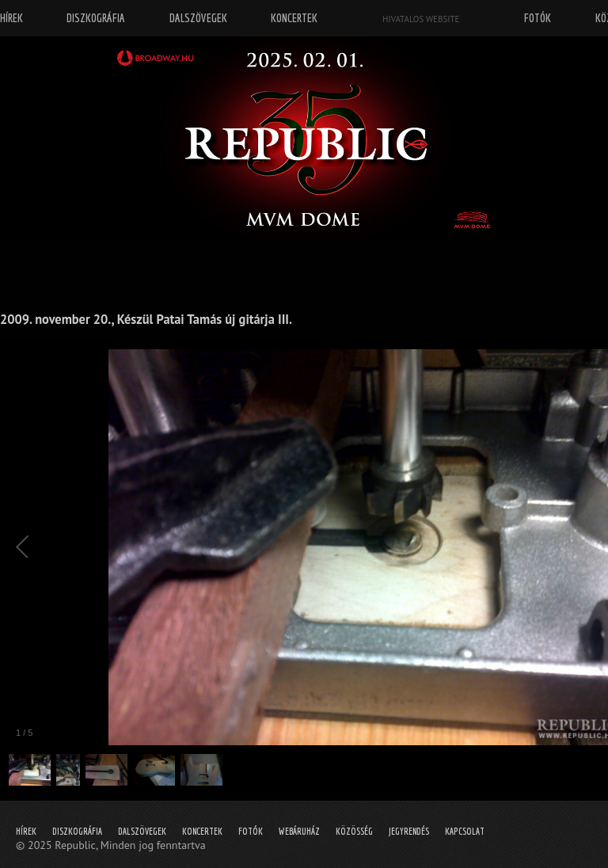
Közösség (354, 831)
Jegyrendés (409, 831)
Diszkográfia (77, 831)
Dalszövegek (142, 831)
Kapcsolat (465, 831)
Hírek (26, 831)
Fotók (251, 831)
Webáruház (299, 831)
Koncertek (202, 831)
